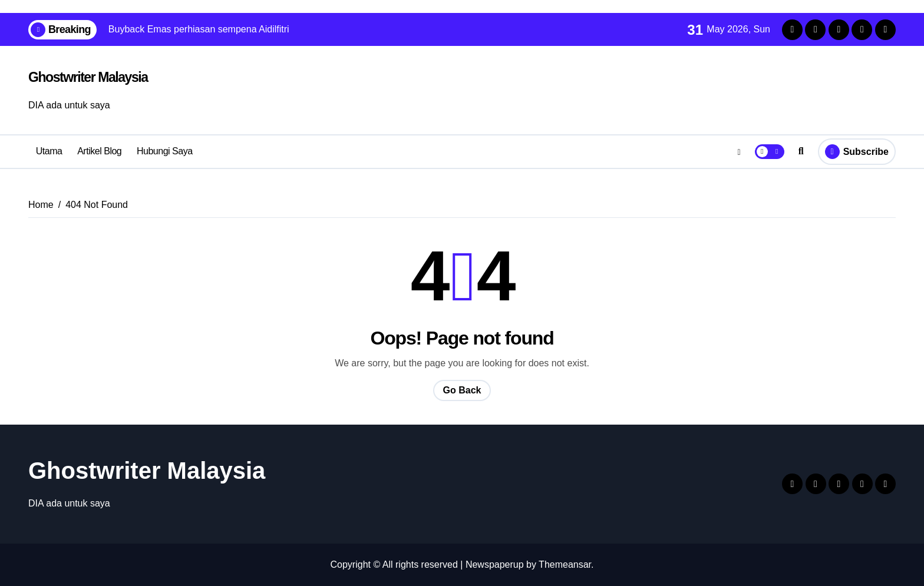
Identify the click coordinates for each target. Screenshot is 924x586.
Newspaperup (495, 565)
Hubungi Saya (165, 151)
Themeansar (565, 565)
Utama (49, 151)
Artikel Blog (99, 151)
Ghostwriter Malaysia (88, 77)
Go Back (462, 390)
